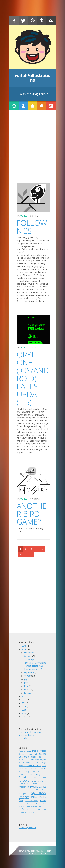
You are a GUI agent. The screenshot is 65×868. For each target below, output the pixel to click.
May (26, 686)
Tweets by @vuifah (28, 827)
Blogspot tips (25, 754)
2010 (24, 706)
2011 (24, 703)
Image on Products (28, 735)
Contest (32, 757)
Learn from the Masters (30, 732)
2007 (24, 717)
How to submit (27, 768)
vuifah (24, 216)
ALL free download (37, 751)
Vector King (36, 809)
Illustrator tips (25, 774)
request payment (26, 803)
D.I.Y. (44, 757)
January (28, 693)
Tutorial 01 (42, 806)
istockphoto (28, 780)
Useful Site (24, 809)
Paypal (43, 800)
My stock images (32, 795)
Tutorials (23, 738)
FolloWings (33, 227)
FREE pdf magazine (37, 765)
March (27, 689)
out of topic (32, 801)
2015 (24, 646)
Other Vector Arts (32, 799)
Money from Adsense (27, 790)
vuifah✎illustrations (33, 78)
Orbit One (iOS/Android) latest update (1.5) (33, 378)
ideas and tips (39, 771)
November (29, 653)
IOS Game (40, 777)
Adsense (23, 751)
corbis (39, 757)
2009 (24, 710)
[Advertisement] (32, 149)
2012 (24, 700)
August (28, 676)
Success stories (30, 806)
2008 (24, 713)
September (30, 673)
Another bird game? (32, 514)
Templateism (44, 853)
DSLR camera (24, 760)
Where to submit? (32, 812)
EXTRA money (36, 760)
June (26, 683)
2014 (24, 649)
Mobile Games (38, 787)
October (28, 656)
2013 (24, 696)
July (26, 679)
